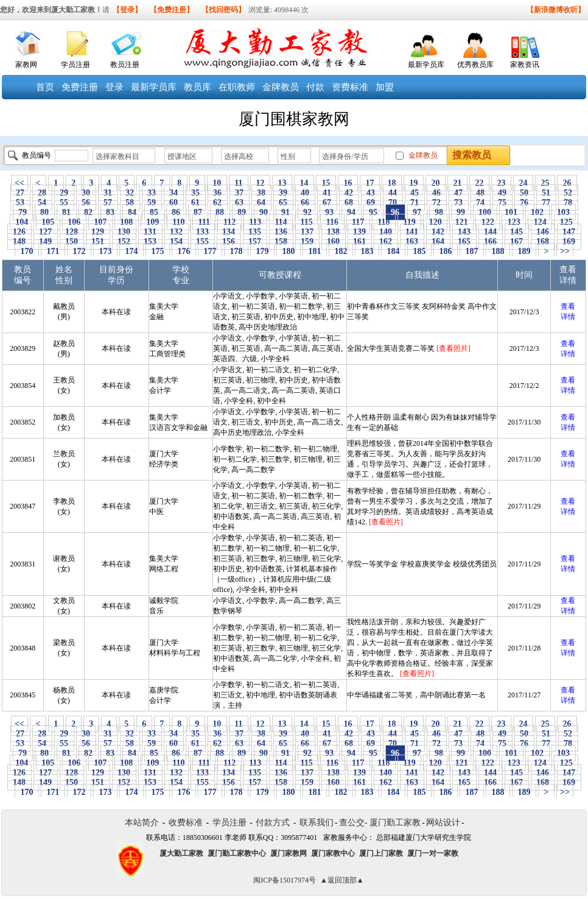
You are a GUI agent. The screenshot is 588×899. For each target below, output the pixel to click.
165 (464, 241)
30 (86, 193)
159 (307, 241)
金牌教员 (281, 87)
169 (569, 241)
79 (23, 212)
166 (491, 241)
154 (177, 241)
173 (105, 251)
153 (150, 241)
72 (437, 203)
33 (152, 193)
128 (72, 232)
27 (20, 193)
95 (373, 212)
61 (196, 203)
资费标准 (350, 87)
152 (124, 241)
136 (281, 232)
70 (393, 203)
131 (150, 232)
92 (308, 212)
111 (204, 222)
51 (546, 193)
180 (289, 251)
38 (261, 193)
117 (358, 222)
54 (42, 203)
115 (306, 222)
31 (108, 193)
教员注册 (125, 65)
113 (255, 222)
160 (334, 241)
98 (439, 212)
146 (543, 232)
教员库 (198, 87)
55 (64, 203)
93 (330, 212)
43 (371, 193)
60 (174, 203)
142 (438, 232)
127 (46, 232)
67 (327, 203)
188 (498, 251)
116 (332, 222)
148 (19, 241)
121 (461, 222)
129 (98, 232)
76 (524, 203)
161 (360, 241)
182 (341, 251)
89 (242, 212)
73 (459, 203)
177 (210, 251)
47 (459, 193)
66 (305, 203)
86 (176, 212)
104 (22, 222)
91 (286, 212)
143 (464, 232)
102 (537, 212)
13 (282, 183)
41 (327, 193)
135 (255, 232)
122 (488, 222)
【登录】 (127, 10)
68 (349, 203)
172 (79, 251)
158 (281, 241)
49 (502, 193)
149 (46, 241)
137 (307, 232)
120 (435, 222)
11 (239, 183)
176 (184, 251)
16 (348, 183)
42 (349, 193)
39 (283, 193)
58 (130, 203)
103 (564, 212)
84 (132, 212)
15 (326, 183)
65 (283, 203)
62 (218, 203)
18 (392, 183)
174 (131, 251)
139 (360, 232)
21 (457, 183)
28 (42, 193)
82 (89, 212)
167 (517, 241)
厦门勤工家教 (395, 823)
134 (229, 232)
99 (461, 212)
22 (479, 183)
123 (514, 222)
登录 (114, 87)
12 (260, 183)
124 (540, 222)
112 (229, 222)
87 (198, 212)
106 (74, 222)
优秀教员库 (475, 65)
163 (412, 241)
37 (240, 193)
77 (546, 203)
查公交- (353, 823)
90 (264, 212)
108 (127, 222)
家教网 (26, 65)
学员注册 (75, 65)
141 (412, 232)
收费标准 (186, 823)
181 (315, 251)
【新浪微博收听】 (556, 10)
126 (19, 232)
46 (437, 193)
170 (27, 251)
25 (545, 183)
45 (415, 193)
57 (108, 203)
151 (98, 241)
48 (481, 193)
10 (217, 183)
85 (154, 212)
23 (501, 183)
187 (472, 251)
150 (72, 241)
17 (370, 183)
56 (86, 203)
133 (203, 232)
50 (524, 193)
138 (334, 232)
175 (158, 251)
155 (203, 241)
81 (67, 212)
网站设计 (443, 823)
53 (20, 203)
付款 (315, 87)
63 (240, 203)
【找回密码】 (223, 10)
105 (48, 222)
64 (261, 203)
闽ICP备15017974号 (285, 880)
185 (419, 251)
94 (352, 212)
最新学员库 (426, 65)
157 (255, 241)
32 (130, 193)
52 (568, 193)
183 (367, 251)
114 (281, 222)
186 (446, 251)
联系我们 (317, 823)
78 (568, 203)
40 (305, 193)
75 (502, 203)
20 (436, 183)
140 (386, 232)
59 (152, 203)
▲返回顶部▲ (342, 880)
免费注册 (80, 87)
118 (384, 222)
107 (100, 222)
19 (414, 183)
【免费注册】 (172, 10)
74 (481, 203)
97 (417, 212)
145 (517, 232)
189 (524, 251)
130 (124, 232)
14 (304, 183)
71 (415, 203)
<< (19, 183)
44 (393, 193)
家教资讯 (525, 65)
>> (565, 251)
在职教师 (237, 87)
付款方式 (273, 823)
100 (485, 212)
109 (153, 222)
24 (523, 183)
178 (236, 251)
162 (386, 241)
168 (543, 241)
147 (569, 232)
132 (177, 232)
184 (393, 251)
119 (409, 222)
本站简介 (142, 823)
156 (229, 241)
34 (174, 193)
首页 (45, 87)
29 (64, 193)
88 (220, 212)
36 (218, 193)
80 (45, 212)
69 (371, 203)
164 (438, 241)
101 (511, 212)
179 (262, 251)
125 (566, 222)
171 (53, 251)
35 (196, 193)
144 (491, 232)
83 (110, 212)
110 (179, 222)
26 (567, 183)
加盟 (385, 87)
